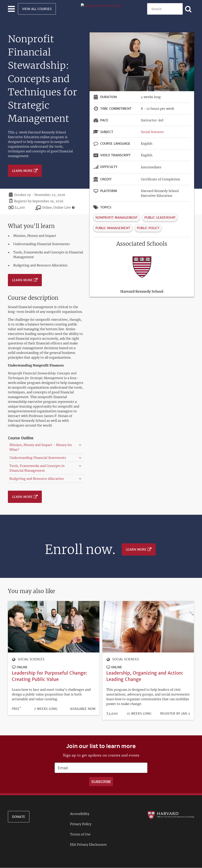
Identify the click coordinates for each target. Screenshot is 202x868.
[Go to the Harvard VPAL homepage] (171, 815)
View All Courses (37, 9)
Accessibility (80, 814)
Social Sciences (152, 132)
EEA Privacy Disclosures (88, 845)
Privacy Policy (81, 824)
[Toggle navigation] (11, 9)
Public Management (113, 228)
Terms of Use (80, 834)
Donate (19, 817)
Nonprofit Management (117, 217)
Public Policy (148, 228)
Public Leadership (160, 217)
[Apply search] (188, 9)
